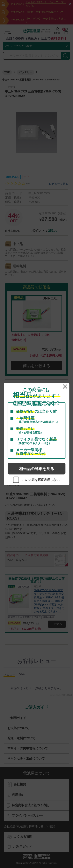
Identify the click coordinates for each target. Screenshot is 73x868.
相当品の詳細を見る (37, 469)
